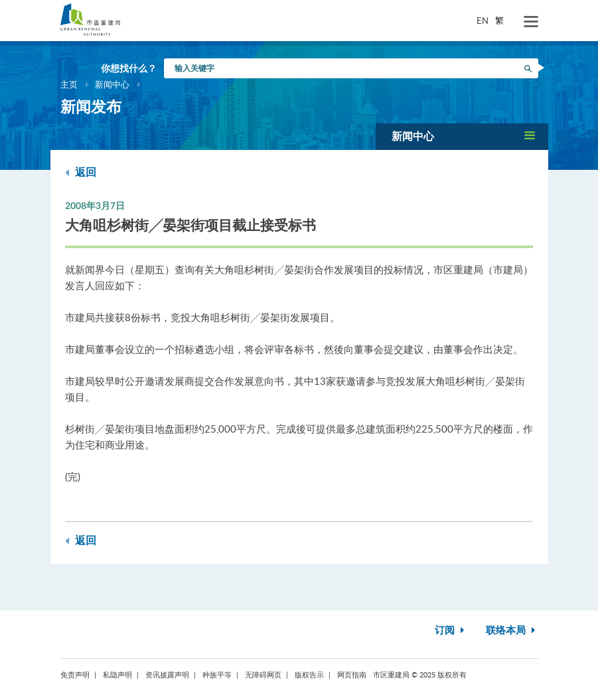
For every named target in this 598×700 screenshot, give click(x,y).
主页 (69, 84)
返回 (81, 172)
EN (483, 21)
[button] (462, 136)
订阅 (451, 631)
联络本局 (512, 631)
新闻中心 (112, 84)
